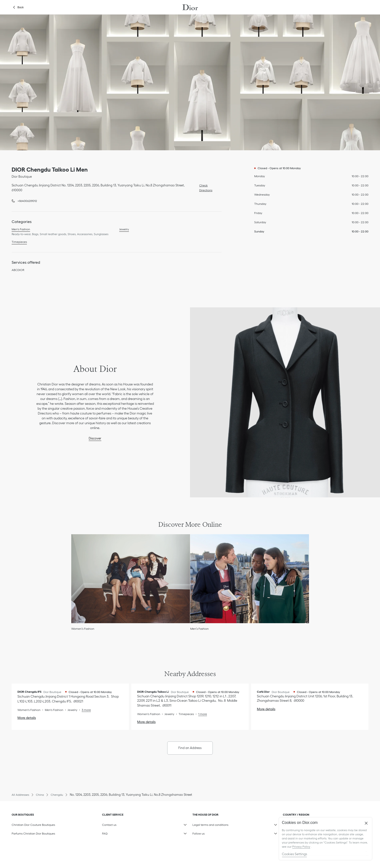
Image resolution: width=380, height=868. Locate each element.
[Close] (366, 823)
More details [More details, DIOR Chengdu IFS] (27, 718)
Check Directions (205, 187)
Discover (95, 438)
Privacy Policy (301, 847)
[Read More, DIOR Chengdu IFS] (84, 710)
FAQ (125, 832)
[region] (325, 839)
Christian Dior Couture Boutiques (33, 825)
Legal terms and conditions (216, 824)
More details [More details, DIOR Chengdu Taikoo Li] (146, 722)
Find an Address (190, 748)
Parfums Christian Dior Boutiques (33, 833)
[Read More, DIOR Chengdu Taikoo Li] (200, 714)
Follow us (216, 832)
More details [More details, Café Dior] (266, 709)
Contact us (125, 824)
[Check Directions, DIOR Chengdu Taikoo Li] (187, 701)
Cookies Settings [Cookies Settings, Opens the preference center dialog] (294, 854)
